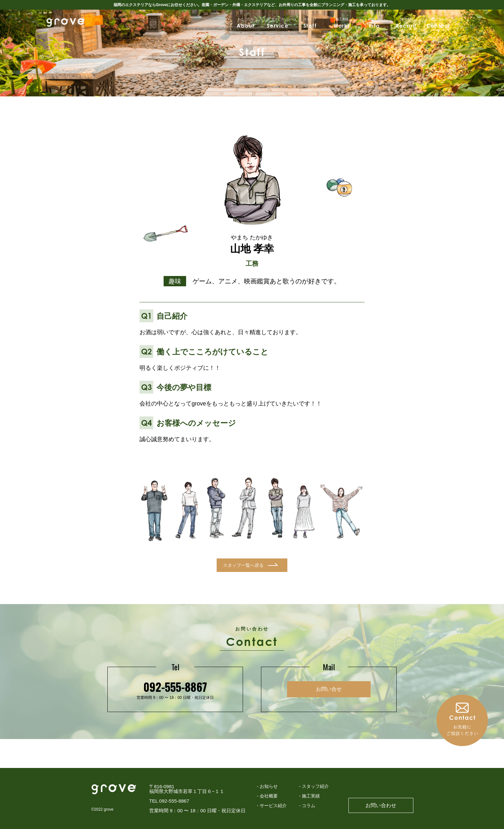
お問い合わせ (381, 805)
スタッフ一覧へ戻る (243, 565)
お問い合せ (329, 689)
